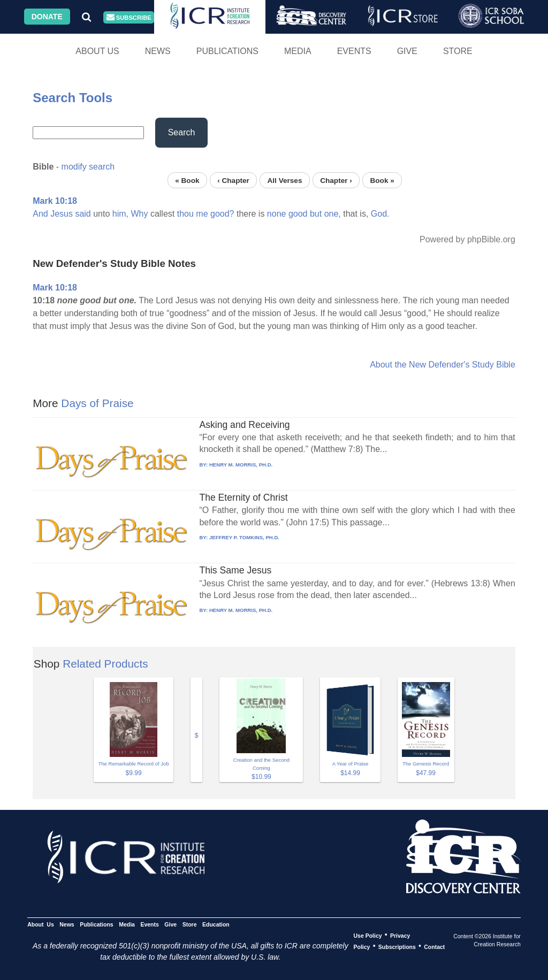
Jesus (62, 214)
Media (298, 51)
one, (333, 214)
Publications (227, 51)
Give (407, 51)
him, (120, 214)
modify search (88, 167)
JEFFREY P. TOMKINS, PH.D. (244, 537)
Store (458, 51)
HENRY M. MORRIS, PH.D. (241, 465)
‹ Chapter (233, 180)
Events (354, 51)
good (298, 214)
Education (216, 924)
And (40, 214)
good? (222, 214)
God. (380, 214)
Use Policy (367, 935)
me (202, 214)
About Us (97, 51)
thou (185, 214)
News (158, 51)
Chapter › (336, 180)
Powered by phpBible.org (467, 239)
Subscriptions (397, 946)
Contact (434, 946)
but (316, 214)
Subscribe (129, 17)
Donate (47, 17)
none (277, 214)
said (83, 214)
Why (139, 214)
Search (182, 132)
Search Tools (73, 98)
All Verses (285, 180)
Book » (382, 180)
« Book (187, 180)
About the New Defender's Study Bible (443, 365)
